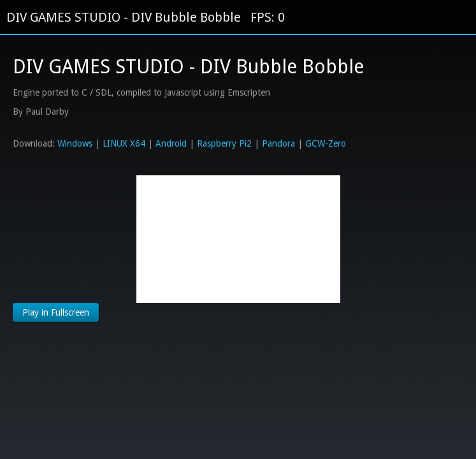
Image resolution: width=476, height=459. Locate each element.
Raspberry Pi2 (224, 143)
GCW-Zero (326, 143)
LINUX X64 (124, 143)
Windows (75, 143)
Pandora (278, 143)
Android (171, 143)
